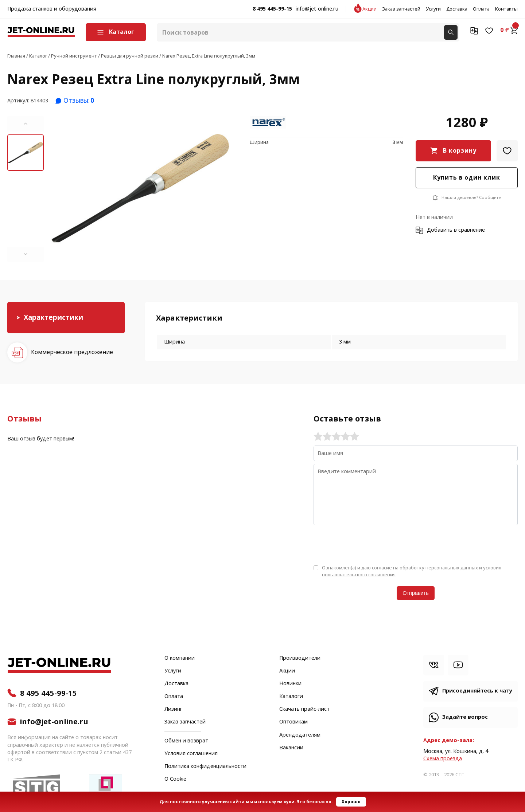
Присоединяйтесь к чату (477, 691)
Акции (370, 9)
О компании (180, 658)
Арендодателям (300, 735)
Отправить (415, 593)
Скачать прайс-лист (304, 709)
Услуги (433, 9)
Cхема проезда (443, 759)
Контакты (506, 9)
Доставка (457, 9)
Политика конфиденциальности (205, 766)
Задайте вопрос (465, 717)
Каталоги (291, 697)
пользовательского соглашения (359, 575)
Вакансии (291, 748)
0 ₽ (509, 30)
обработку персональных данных (439, 568)
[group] (140, 189)
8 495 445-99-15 (272, 9)
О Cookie (175, 779)
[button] (26, 124)
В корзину (460, 151)
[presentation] (369, 544)
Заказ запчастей (401, 9)
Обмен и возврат (186, 741)
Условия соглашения (191, 754)
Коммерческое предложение (72, 352)
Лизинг (173, 709)
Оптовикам (293, 722)
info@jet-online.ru (317, 9)
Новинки (290, 684)
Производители (300, 658)
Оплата (481, 9)
